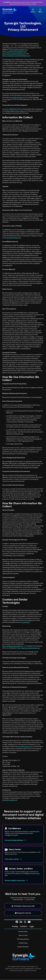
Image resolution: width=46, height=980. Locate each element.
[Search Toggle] (33, 11)
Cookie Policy (26, 622)
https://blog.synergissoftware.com (14, 54)
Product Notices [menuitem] (23, 947)
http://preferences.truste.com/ (13, 646)
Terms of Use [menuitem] (23, 935)
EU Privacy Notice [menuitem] (23, 939)
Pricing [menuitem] (15, 927)
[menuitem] (17, 922)
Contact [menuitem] (24, 927)
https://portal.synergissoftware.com (14, 52)
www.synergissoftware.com (19, 50)
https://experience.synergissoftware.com (16, 56)
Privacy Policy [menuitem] (23, 932)
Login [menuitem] (32, 927)
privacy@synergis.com (17, 97)
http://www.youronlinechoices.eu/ (29, 648)
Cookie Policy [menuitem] (23, 943)
